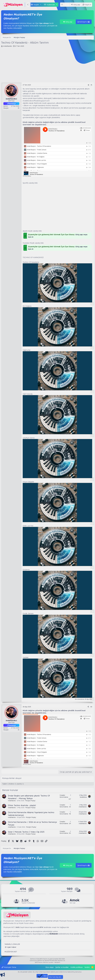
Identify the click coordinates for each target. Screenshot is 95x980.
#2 (91, 707)
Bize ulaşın (50, 967)
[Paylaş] (88, 85)
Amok (75, 900)
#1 (91, 85)
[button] (41, 5)
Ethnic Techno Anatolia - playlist (22, 805)
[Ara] (67, 5)
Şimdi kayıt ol (84, 22)
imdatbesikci (7, 46)
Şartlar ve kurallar (62, 967)
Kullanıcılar (51, 5)
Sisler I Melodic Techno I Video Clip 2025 (26, 832)
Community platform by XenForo (48, 961)
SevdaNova (83, 797)
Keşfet (36, 5)
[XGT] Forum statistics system (48, 962)
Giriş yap (68, 22)
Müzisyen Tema (9, 967)
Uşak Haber (11, 947)
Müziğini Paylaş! (30, 801)
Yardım (87, 967)
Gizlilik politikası (76, 967)
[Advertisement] (47, 65)
